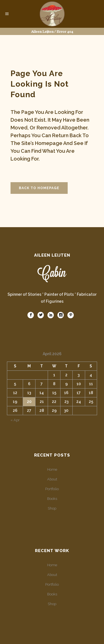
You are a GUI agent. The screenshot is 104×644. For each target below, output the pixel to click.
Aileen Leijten (42, 32)
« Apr (15, 420)
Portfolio (52, 489)
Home (52, 469)
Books (52, 499)
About (52, 479)
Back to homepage (39, 188)
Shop (52, 508)
